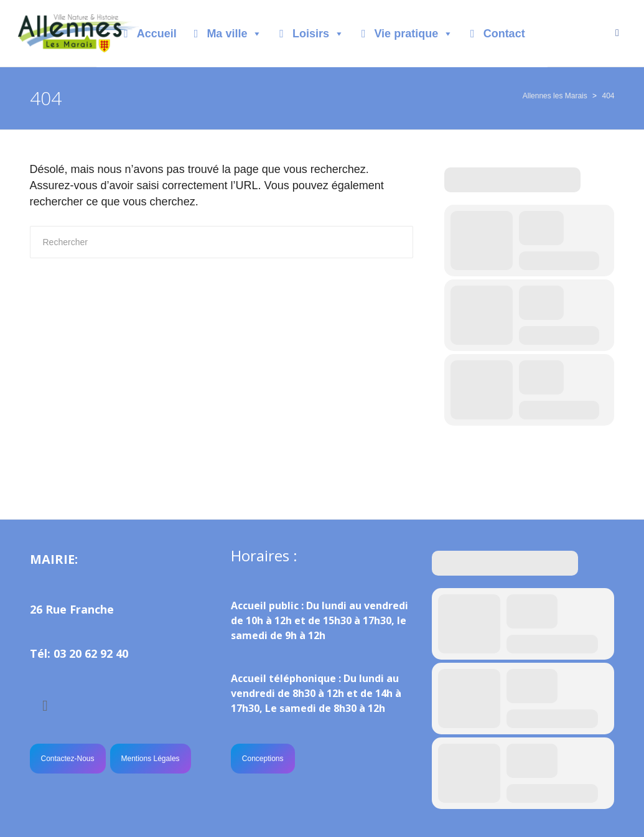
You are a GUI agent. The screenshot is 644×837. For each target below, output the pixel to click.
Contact (504, 34)
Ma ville (234, 34)
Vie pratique (413, 34)
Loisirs (318, 34)
